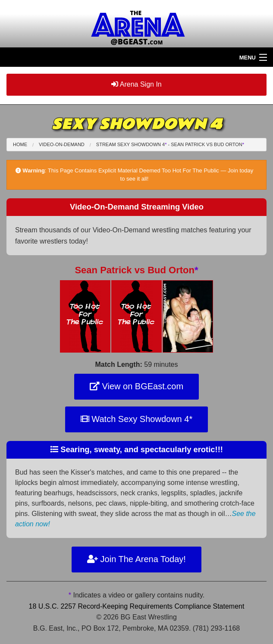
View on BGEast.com (136, 386)
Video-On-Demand (62, 144)
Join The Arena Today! (136, 559)
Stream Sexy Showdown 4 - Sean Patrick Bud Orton (170, 144)
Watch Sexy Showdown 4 (136, 419)
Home (20, 144)
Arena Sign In (136, 84)
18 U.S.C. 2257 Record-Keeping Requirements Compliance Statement (137, 606)
